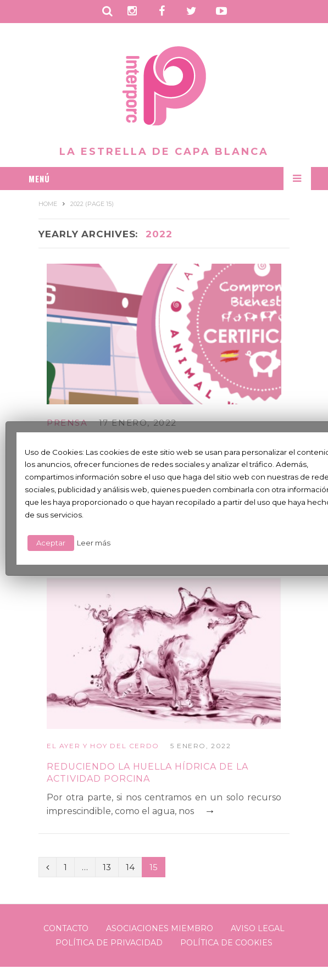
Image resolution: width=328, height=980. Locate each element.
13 (107, 867)
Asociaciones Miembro (160, 928)
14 (130, 867)
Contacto (66, 928)
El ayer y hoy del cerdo (103, 746)
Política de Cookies (226, 943)
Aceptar (51, 543)
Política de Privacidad (109, 943)
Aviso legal (258, 928)
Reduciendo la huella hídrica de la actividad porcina (148, 773)
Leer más (94, 543)
